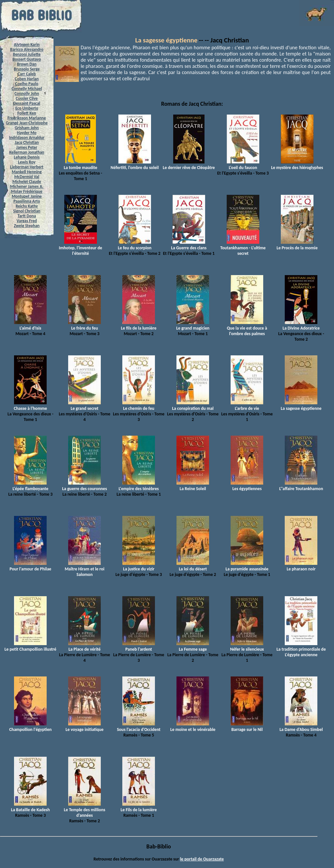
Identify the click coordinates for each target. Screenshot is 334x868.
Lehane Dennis (27, 157)
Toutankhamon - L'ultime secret (243, 248)
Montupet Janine (27, 196)
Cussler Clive (27, 98)
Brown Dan (27, 64)
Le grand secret (84, 406)
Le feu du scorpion (135, 245)
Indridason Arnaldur (27, 138)
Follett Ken (27, 113)
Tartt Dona (27, 216)
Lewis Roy (27, 162)
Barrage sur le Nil (247, 727)
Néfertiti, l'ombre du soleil (135, 165)
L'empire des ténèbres (139, 486)
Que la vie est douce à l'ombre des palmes (247, 328)
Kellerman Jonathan (27, 152)
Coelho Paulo (27, 84)
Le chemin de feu (139, 406)
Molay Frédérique (27, 191)
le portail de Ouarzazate (202, 859)
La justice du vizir (139, 566)
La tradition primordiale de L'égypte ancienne (301, 649)
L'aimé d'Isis (30, 325)
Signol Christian (27, 211)
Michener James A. (27, 186)
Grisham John (27, 128)
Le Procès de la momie (297, 245)
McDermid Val (27, 177)
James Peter (27, 147)
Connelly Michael (27, 89)
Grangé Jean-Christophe (27, 123)
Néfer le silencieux (247, 646)
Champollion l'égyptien (30, 727)
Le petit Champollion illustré (30, 646)
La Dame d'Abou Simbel (301, 727)
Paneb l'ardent (139, 646)
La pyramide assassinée (247, 566)
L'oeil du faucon (243, 165)
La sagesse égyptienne (167, 40)
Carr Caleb (27, 74)
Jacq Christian (27, 142)
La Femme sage (193, 646)
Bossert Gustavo (27, 59)
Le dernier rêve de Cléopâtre (189, 165)
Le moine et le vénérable (193, 727)
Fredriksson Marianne (27, 118)
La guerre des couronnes (85, 486)
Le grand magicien (193, 325)
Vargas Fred (27, 221)
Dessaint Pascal (27, 103)
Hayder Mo (27, 133)
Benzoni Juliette (27, 54)
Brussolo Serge (27, 69)
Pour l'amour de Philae (30, 566)
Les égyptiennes (247, 486)
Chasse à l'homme (30, 406)
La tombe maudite (80, 165)
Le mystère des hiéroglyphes (297, 165)
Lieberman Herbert (27, 167)
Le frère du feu (84, 325)
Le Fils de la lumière (139, 807)
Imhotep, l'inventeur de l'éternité (81, 248)
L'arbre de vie (247, 406)
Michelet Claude (27, 182)
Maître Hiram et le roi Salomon (84, 569)
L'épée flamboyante (30, 486)
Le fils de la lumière (139, 325)
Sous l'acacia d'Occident (139, 727)
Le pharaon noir (301, 566)
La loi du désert (193, 566)
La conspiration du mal (193, 406)
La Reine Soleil (193, 486)
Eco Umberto (27, 108)
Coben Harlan (27, 79)
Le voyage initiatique (84, 727)
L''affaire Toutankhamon (301, 486)
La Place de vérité (84, 646)
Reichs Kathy (27, 206)
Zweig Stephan (27, 226)
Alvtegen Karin (27, 45)
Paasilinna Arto (27, 201)
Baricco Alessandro (27, 49)
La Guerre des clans (189, 245)
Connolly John (27, 93)
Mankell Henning (27, 172)
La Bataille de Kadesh (30, 807)
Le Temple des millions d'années (85, 810)
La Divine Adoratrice (301, 325)
